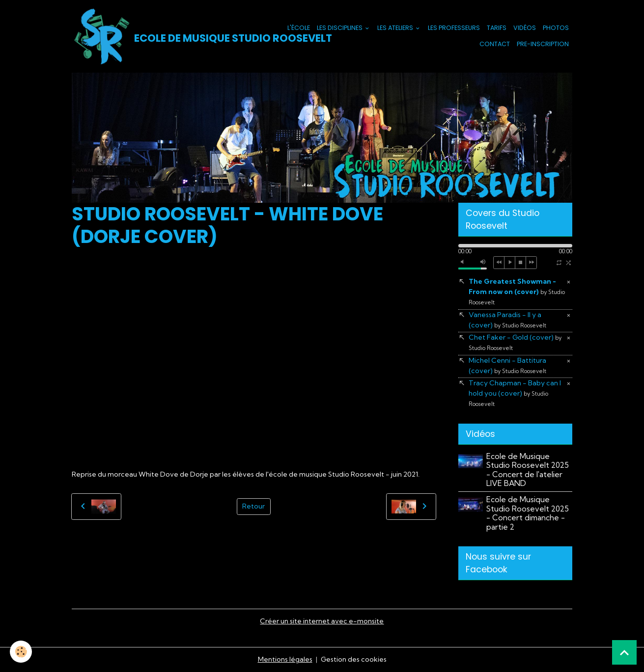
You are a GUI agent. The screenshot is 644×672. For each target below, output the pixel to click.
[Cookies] (21, 652)
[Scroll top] (624, 652)
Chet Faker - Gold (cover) (515, 342)
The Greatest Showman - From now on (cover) (517, 291)
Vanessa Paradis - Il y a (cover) (507, 320)
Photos (556, 28)
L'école (299, 28)
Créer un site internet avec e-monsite (322, 621)
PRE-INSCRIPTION (543, 44)
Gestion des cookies (354, 659)
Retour (253, 506)
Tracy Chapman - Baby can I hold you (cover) (515, 393)
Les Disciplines (340, 28)
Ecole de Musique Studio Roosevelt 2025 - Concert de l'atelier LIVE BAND (528, 470)
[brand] (172, 36)
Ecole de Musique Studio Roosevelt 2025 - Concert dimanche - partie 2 (528, 513)
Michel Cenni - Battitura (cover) (507, 365)
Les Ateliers (396, 28)
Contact (495, 44)
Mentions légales (285, 659)
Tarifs (497, 28)
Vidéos (525, 28)
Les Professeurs (454, 28)
